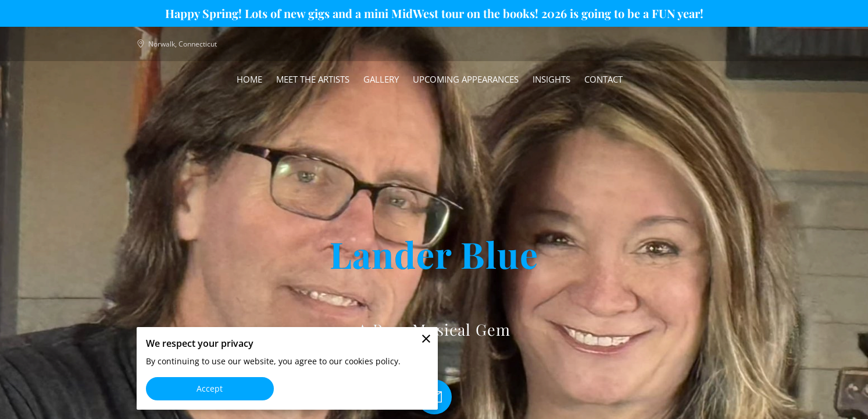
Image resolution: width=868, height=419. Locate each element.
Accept (210, 388)
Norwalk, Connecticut (177, 44)
